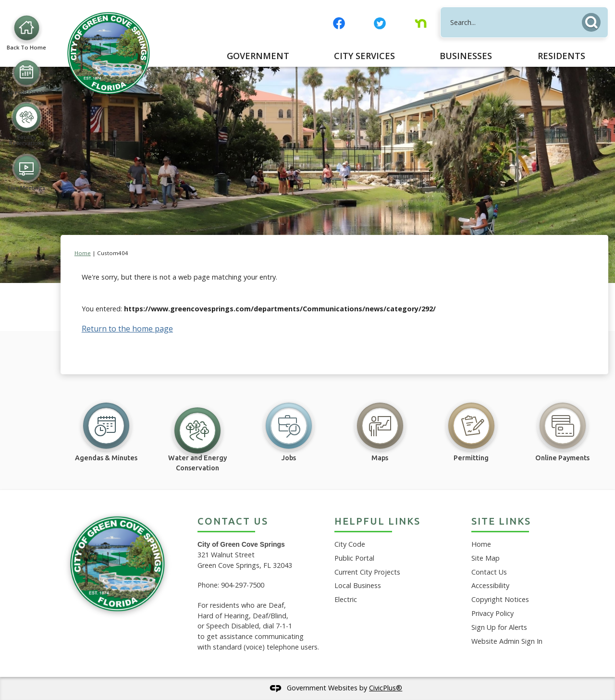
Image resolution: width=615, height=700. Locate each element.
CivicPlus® (386, 688)
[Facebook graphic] (339, 23)
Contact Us (489, 572)
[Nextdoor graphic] (421, 23)
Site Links (501, 521)
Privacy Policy (492, 613)
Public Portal (354, 558)
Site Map (486, 558)
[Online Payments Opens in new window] (563, 427)
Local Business (358, 585)
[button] (594, 20)
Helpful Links (377, 521)
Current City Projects (367, 572)
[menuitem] (258, 56)
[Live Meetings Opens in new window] (26, 314)
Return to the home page (127, 329)
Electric (346, 599)
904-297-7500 (243, 585)
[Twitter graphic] (380, 23)
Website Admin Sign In (507, 641)
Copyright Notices (500, 599)
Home (83, 253)
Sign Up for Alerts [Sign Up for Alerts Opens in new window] (499, 627)
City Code (350, 544)
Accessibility (490, 585)
